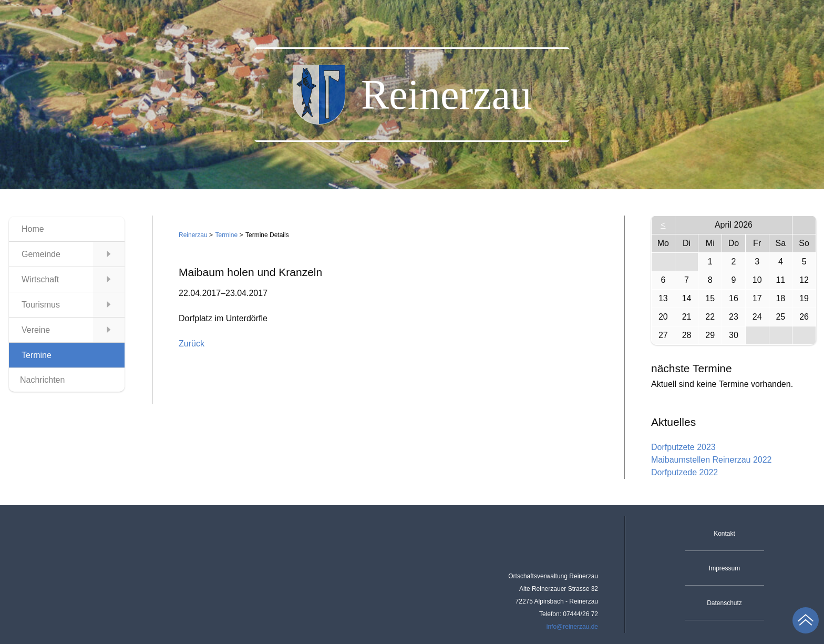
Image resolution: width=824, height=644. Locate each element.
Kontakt (724, 534)
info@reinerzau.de (572, 627)
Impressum (724, 568)
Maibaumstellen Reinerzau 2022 (711, 460)
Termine (227, 235)
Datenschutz (724, 603)
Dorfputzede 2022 (684, 472)
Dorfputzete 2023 (683, 447)
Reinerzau (193, 235)
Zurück (192, 344)
